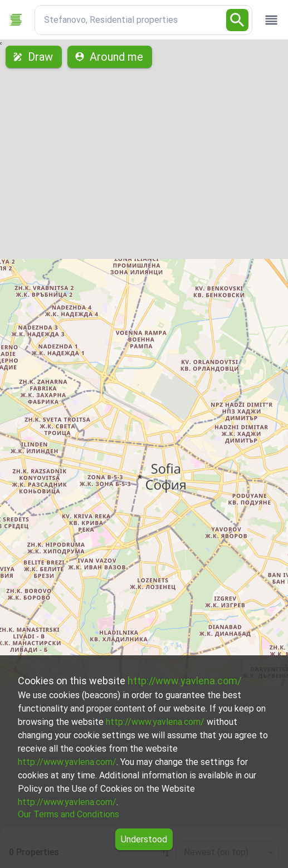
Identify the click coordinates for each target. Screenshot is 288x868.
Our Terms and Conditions (69, 814)
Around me (110, 57)
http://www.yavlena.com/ (184, 681)
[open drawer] (271, 20)
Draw (34, 57)
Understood (144, 839)
